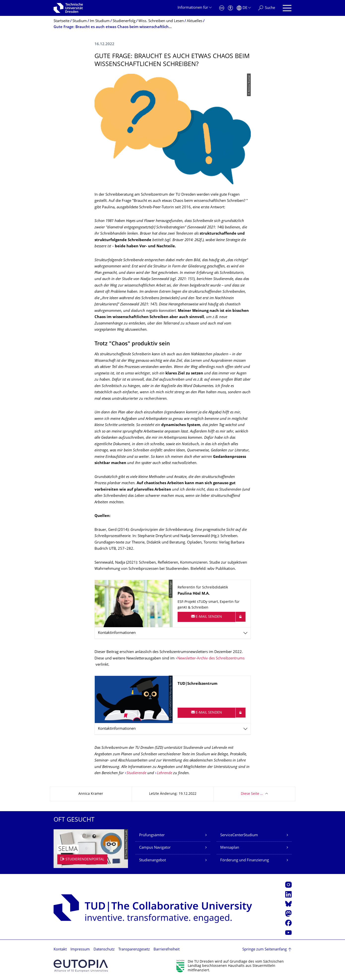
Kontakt (60, 950)
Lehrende (165, 773)
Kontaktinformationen (117, 633)
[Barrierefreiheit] (230, 8)
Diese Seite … (252, 794)
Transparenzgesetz (134, 950)
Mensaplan (230, 848)
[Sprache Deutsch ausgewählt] (244, 8)
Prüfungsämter (152, 835)
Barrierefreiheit (167, 950)
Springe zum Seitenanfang (265, 950)
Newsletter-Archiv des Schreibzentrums (211, 659)
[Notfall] (222, 8)
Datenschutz (104, 950)
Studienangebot (153, 860)
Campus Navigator (155, 848)
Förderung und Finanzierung (245, 860)
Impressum (80, 950)
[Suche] (267, 8)
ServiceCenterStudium (239, 835)
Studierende (137, 773)
